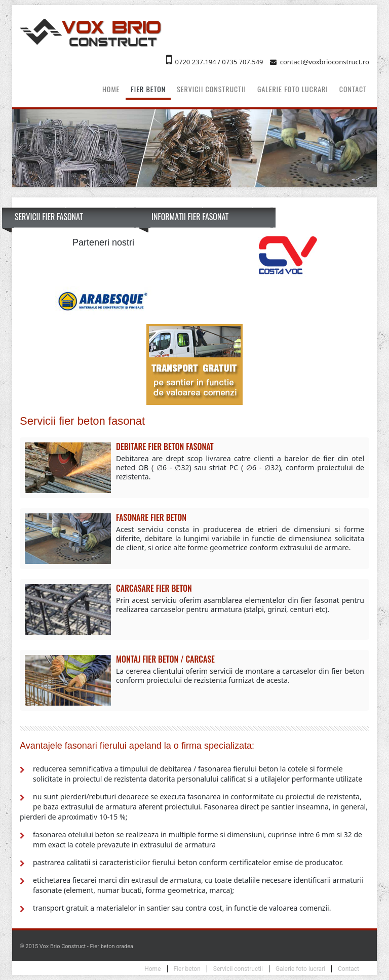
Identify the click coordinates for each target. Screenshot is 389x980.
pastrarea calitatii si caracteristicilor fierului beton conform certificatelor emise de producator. (188, 862)
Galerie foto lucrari (293, 89)
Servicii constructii (211, 89)
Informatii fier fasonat (190, 217)
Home (111, 89)
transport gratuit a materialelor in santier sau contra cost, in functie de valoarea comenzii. (182, 908)
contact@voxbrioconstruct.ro (325, 62)
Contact (353, 89)
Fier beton (148, 89)
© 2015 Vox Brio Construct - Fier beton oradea (76, 946)
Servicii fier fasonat (49, 217)
